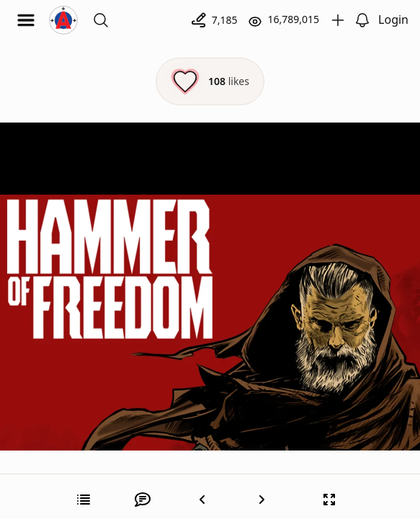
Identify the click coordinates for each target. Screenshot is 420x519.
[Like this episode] (210, 81)
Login (393, 19)
